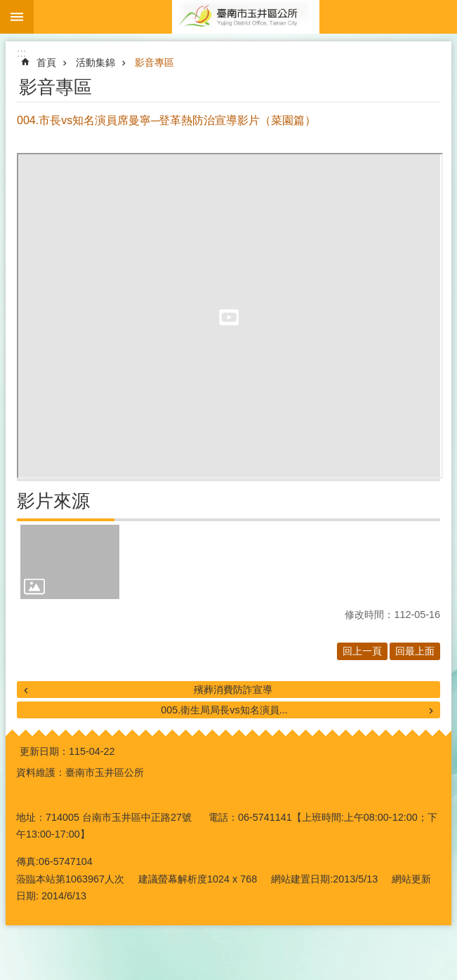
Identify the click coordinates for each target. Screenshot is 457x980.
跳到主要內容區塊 (7, 7)
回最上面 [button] (415, 651)
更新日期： (44, 751)
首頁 (46, 62)
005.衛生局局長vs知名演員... (224, 710)
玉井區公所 (245, 17)
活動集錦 (95, 62)
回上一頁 (362, 651)
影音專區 (154, 62)
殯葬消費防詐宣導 (233, 690)
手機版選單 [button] (17, 17)
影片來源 (53, 501)
